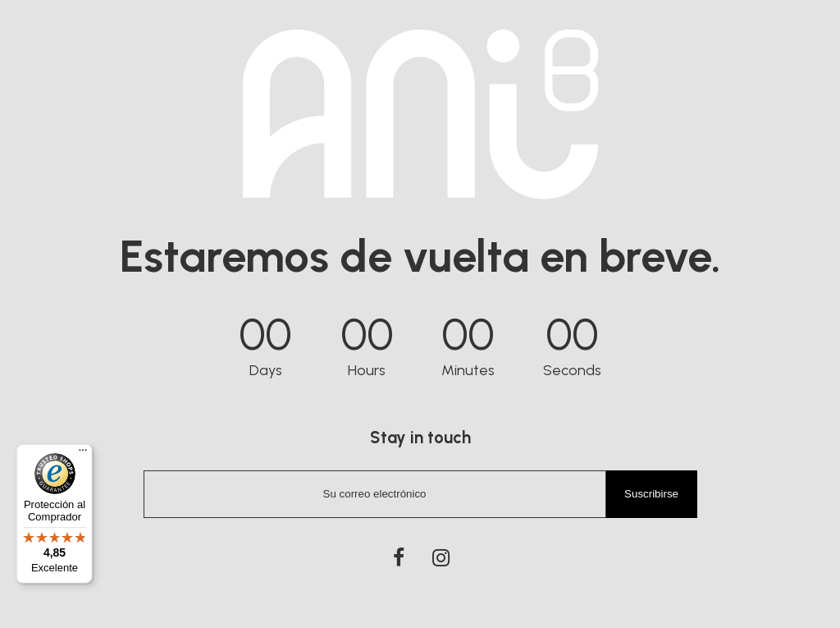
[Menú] (83, 454)
